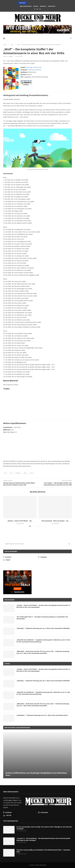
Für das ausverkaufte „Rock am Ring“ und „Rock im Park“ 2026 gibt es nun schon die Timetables (44, 828)
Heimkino (18, 473)
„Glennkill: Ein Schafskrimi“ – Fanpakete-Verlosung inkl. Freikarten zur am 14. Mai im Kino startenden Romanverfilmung (43, 641)
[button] (28, 3)
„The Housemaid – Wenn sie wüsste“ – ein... (55, 521)
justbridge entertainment (34, 67)
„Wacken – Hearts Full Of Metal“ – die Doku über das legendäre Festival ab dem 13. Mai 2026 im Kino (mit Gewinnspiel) (43, 606)
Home (5, 45)
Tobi (11, 56)
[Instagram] (37, 9)
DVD (6, 473)
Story (31, 473)
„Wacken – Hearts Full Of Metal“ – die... (20, 521)
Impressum (43, 6)
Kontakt (36, 6)
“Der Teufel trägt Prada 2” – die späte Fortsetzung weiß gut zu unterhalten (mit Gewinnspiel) (42, 618)
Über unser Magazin (26, 6)
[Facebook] (35, 9)
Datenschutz (51, 6)
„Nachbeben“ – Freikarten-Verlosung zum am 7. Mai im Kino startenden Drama (42, 715)
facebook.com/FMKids (34, 70)
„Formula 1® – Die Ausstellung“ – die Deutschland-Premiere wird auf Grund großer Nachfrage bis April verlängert (43, 839)
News (25, 473)
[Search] (71, 38)
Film (12, 45)
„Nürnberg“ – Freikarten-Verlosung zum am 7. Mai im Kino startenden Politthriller (43, 628)
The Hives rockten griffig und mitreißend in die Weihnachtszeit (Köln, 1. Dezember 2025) (43, 851)
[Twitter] (40, 9)
